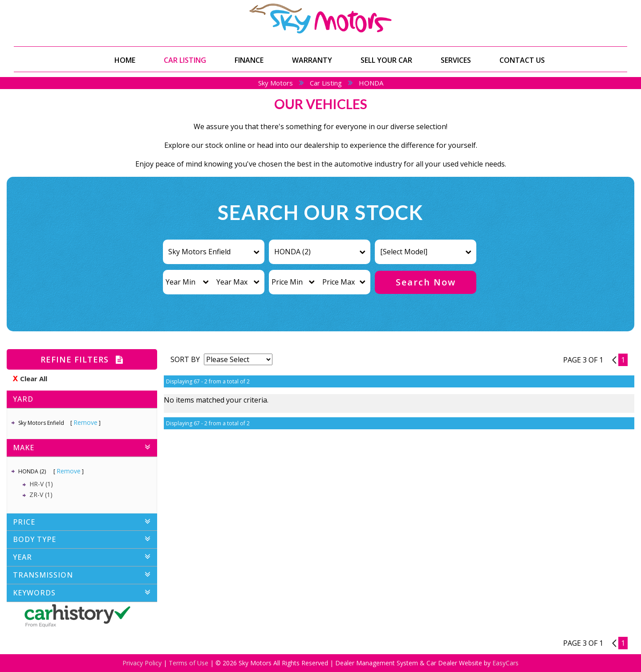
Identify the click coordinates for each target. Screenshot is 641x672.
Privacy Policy (143, 663)
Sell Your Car (386, 60)
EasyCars (505, 663)
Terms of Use (189, 663)
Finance (249, 60)
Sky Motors (276, 83)
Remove (85, 422)
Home (125, 60)
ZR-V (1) (41, 495)
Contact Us (522, 60)
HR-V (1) (41, 484)
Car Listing (185, 60)
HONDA (371, 83)
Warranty (312, 60)
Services (456, 60)
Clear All (34, 379)
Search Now (426, 282)
